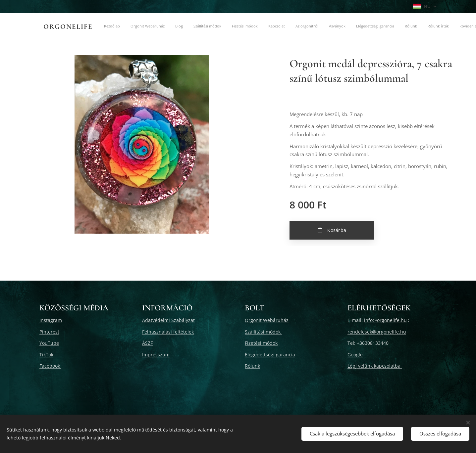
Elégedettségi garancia (270, 355)
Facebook (50, 366)
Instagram (51, 320)
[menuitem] (143, 27)
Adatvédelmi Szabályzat (168, 320)
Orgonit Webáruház (267, 320)
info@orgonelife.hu (385, 320)
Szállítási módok (263, 332)
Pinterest (49, 332)
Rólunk (252, 366)
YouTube (49, 343)
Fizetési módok (261, 343)
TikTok (46, 355)
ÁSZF (147, 343)
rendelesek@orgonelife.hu (377, 332)
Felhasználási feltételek (168, 332)
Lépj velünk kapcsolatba (375, 366)
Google (355, 355)
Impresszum (156, 355)
